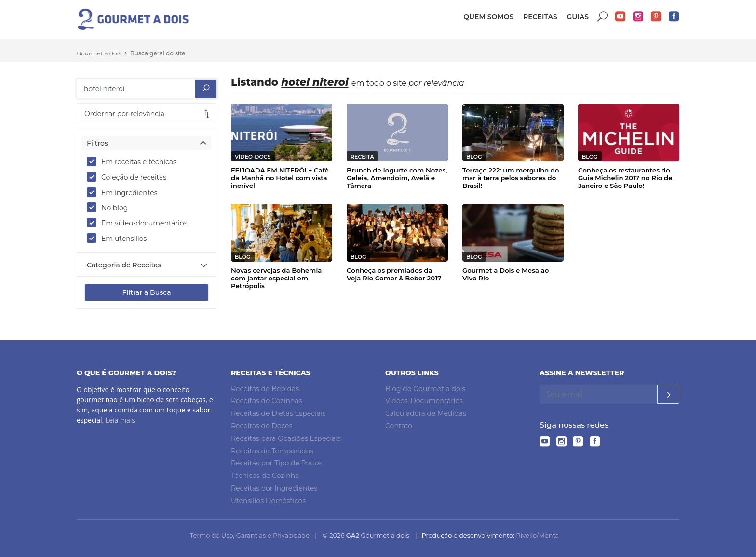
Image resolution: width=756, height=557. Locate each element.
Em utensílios (120, 238)
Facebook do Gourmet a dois (674, 17)
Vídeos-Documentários (424, 401)
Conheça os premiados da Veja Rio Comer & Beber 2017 (394, 274)
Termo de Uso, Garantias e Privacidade (250, 535)
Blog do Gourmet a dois (425, 389)
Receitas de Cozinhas (266, 401)
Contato (399, 426)
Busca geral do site (158, 53)
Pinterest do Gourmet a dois (656, 17)
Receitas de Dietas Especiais (278, 413)
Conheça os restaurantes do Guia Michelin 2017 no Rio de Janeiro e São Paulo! (625, 178)
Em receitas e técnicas (135, 161)
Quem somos (488, 17)
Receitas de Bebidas (265, 389)
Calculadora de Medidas (426, 413)
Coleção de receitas (130, 177)
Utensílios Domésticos (268, 501)
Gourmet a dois (99, 53)
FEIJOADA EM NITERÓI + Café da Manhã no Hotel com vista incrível (280, 178)
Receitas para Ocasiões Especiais (286, 438)
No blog (110, 207)
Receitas (540, 17)
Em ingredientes (125, 192)
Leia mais (120, 420)
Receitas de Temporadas (272, 451)
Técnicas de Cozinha (265, 476)
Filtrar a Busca (146, 292)
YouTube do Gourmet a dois (621, 17)
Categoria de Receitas (124, 265)
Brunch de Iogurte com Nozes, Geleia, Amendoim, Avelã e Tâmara (397, 178)
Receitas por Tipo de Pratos (277, 463)
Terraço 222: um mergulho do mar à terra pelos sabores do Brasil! (511, 178)
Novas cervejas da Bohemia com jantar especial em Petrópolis (276, 278)
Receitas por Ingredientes (274, 488)
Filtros (97, 143)
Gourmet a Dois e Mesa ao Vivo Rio (506, 274)
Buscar (603, 17)
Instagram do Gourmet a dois (638, 17)
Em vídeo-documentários (140, 223)
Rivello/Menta (537, 535)
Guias (578, 17)
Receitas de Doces (262, 426)
